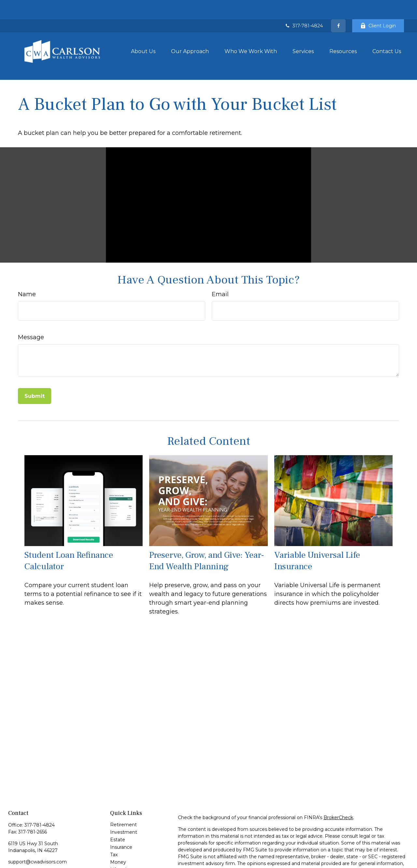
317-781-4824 (304, 7)
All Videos (121, 856)
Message (31, 309)
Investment (124, 803)
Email (220, 266)
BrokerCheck (338, 789)
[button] (143, 32)
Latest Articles (126, 848)
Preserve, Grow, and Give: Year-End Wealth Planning (207, 532)
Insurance (121, 818)
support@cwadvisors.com (37, 833)
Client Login (378, 7)
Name (27, 266)
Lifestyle (120, 841)
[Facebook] (338, 7)
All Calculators (126, 863)
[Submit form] (35, 367)
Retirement (123, 796)
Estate (118, 811)
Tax (114, 826)
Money (118, 833)
